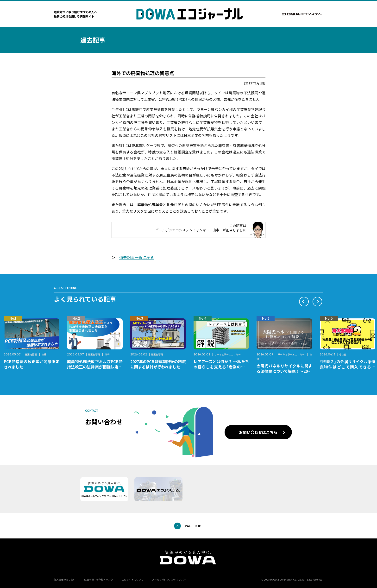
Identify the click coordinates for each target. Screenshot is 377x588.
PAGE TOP (193, 526)
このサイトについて (132, 579)
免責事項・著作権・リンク (99, 579)
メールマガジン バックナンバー (169, 579)
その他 (343, 354)
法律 (44, 354)
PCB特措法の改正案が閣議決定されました (32, 364)
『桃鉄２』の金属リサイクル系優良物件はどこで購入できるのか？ (348, 367)
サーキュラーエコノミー (227, 354)
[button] (304, 302)
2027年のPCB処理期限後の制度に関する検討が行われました (158, 364)
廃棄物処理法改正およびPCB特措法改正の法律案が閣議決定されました (95, 367)
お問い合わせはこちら (258, 432)
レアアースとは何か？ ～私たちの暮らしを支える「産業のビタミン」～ (221, 367)
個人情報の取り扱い (65, 579)
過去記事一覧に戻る (137, 257)
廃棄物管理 (31, 354)
